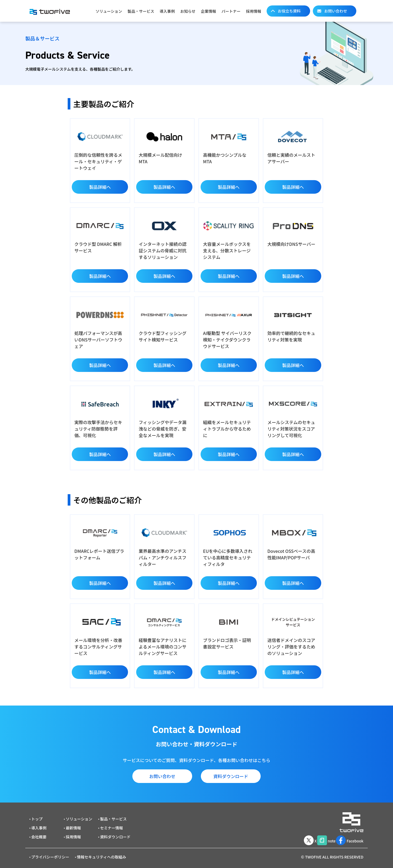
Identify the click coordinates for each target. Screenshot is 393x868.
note (319, 836)
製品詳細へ (100, 187)
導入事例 (167, 11)
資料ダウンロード (231, 776)
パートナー (231, 11)
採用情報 (254, 11)
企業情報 (208, 11)
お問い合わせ (336, 11)
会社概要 (39, 833)
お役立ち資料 (289, 11)
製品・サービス (141, 11)
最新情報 (73, 825)
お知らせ (188, 11)
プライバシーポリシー (50, 854)
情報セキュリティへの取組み (102, 854)
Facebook (348, 836)
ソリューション (109, 11)
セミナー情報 (111, 825)
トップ (37, 816)
